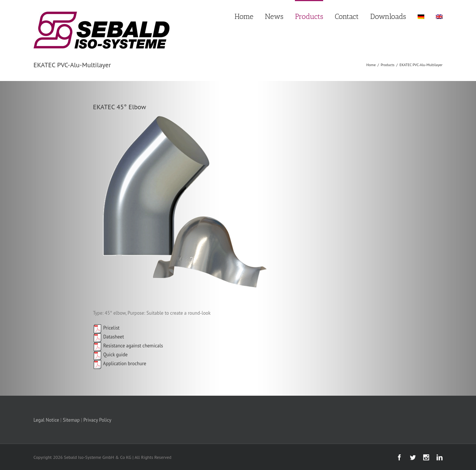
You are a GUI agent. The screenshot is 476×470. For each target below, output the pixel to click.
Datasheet (108, 337)
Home (244, 16)
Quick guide (110, 355)
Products (309, 16)
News (274, 16)
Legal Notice (46, 420)
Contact (347, 16)
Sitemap (71, 420)
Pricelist (106, 328)
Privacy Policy (97, 420)
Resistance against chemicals (128, 346)
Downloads (388, 16)
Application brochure (120, 364)
